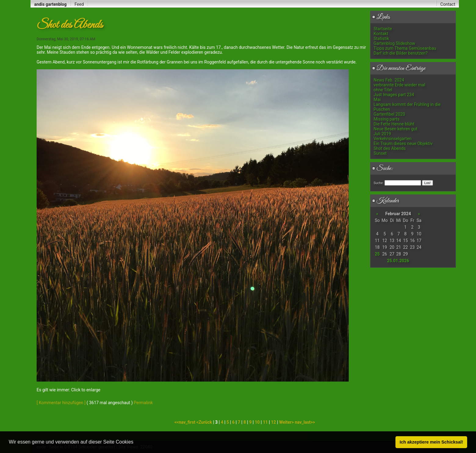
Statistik (381, 38)
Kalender (385, 201)
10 (257, 422)
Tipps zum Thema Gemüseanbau (405, 48)
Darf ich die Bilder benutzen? (400, 53)
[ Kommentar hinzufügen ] (61, 403)
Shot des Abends (389, 148)
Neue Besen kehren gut (395, 129)
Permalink (143, 403)
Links (381, 17)
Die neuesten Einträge (399, 68)
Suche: (383, 169)
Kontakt (381, 34)
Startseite (383, 29)
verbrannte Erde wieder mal (399, 85)
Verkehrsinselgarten (392, 139)
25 (377, 254)
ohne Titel (383, 90)
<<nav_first (186, 422)
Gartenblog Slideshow (394, 43)
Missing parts (386, 119)
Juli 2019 (382, 134)
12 (273, 422)
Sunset (380, 153)
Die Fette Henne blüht (394, 124)
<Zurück (205, 422)
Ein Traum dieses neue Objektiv (403, 143)
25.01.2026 (398, 261)
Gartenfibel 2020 (389, 114)
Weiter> (287, 422)
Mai (377, 100)
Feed (79, 4)
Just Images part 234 (394, 95)
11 (265, 422)
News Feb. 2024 (389, 80)
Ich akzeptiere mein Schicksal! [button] (431, 442)
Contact (448, 4)
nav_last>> (305, 422)
